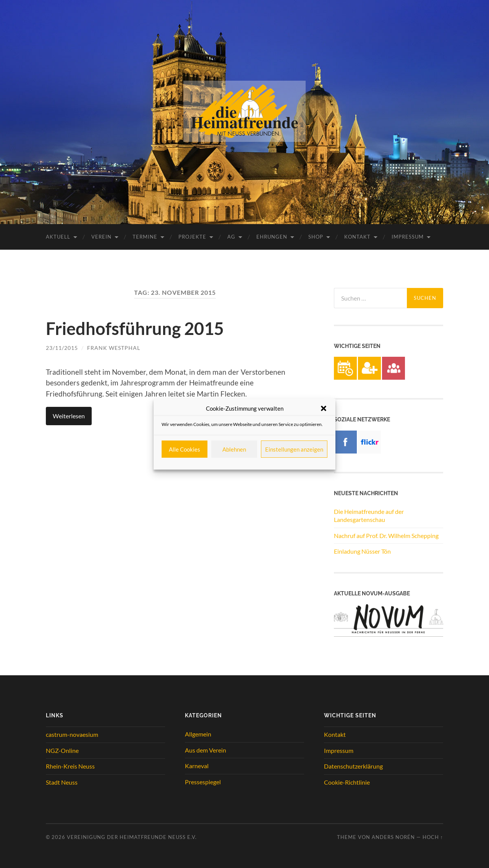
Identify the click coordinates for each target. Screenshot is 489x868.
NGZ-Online (62, 750)
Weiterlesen (69, 416)
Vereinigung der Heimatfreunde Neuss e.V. (132, 837)
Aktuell (58, 237)
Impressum (408, 237)
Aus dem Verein (206, 750)
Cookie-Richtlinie (347, 782)
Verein (101, 237)
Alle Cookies (185, 449)
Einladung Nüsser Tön (362, 551)
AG (231, 237)
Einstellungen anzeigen (294, 449)
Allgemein (198, 734)
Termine (145, 237)
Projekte (192, 237)
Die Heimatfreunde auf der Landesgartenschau (369, 515)
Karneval (197, 766)
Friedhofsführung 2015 (135, 328)
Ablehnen (234, 449)
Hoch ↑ (433, 837)
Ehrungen (272, 237)
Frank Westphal (114, 348)
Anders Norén (393, 837)
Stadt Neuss (62, 782)
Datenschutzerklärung (353, 766)
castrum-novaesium (72, 734)
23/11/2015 (62, 348)
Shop (316, 237)
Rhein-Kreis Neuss (70, 766)
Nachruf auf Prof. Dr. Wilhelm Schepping (386, 536)
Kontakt (357, 237)
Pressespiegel (203, 782)
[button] (324, 408)
